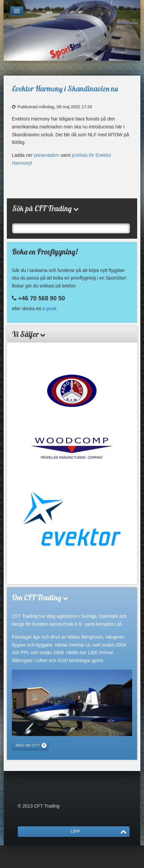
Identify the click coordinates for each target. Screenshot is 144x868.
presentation (47, 155)
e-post (49, 309)
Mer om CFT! (28, 745)
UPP (75, 831)
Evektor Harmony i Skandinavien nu (65, 89)
